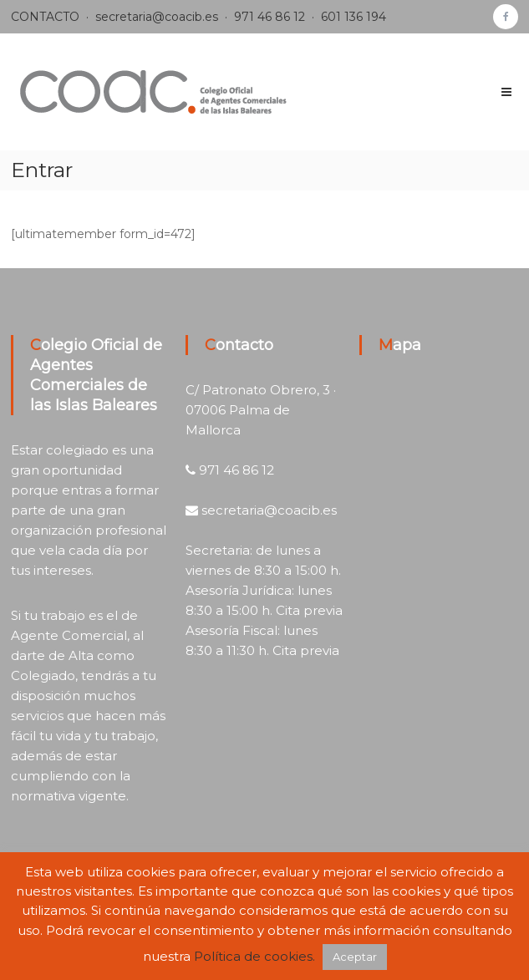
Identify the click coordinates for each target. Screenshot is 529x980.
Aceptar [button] (355, 957)
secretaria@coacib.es (157, 17)
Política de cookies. (254, 956)
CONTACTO (45, 17)
